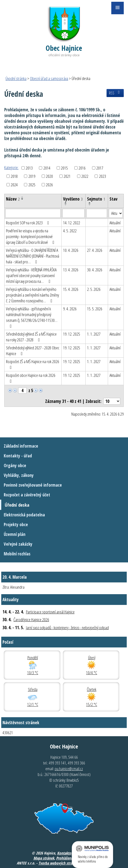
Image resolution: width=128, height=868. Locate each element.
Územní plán (15, 534)
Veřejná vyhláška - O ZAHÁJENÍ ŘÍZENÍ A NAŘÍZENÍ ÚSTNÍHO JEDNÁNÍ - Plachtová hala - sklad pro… (33, 256)
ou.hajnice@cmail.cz (69, 769)
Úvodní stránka (16, 78)
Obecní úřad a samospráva (49, 78)
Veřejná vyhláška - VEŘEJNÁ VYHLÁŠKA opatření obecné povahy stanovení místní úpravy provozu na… (31, 275)
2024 (14, 185)
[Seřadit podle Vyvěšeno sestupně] (66, 205)
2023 (103, 176)
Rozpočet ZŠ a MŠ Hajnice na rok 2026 (33, 364)
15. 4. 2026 (71, 289)
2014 (47, 168)
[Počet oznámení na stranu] (112, 401)
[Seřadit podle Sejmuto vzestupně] (90, 203)
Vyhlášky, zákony (19, 475)
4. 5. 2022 (70, 231)
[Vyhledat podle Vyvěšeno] (73, 213)
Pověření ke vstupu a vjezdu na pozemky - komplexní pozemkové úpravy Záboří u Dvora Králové (31, 236)
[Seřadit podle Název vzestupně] (22, 197)
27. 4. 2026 (95, 250)
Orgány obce (15, 466)
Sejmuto (96, 199)
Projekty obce (16, 525)
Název (13, 199)
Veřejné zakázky (18, 544)
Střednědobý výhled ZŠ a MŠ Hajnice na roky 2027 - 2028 (31, 337)
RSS (115, 93)
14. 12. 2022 (72, 223)
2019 (32, 176)
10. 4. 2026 (71, 250)
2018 (14, 176)
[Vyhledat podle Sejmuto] (97, 213)
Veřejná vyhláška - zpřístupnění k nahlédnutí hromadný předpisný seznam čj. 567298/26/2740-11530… (32, 317)
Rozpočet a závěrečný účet (27, 495)
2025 (32, 185)
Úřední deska (17, 505)
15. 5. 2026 (95, 309)
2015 (64, 168)
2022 (85, 176)
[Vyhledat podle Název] (33, 213)
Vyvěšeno (73, 199)
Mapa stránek (44, 858)
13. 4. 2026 (71, 270)
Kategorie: (11, 167)
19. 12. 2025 (72, 334)
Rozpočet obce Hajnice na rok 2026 (31, 378)
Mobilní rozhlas (17, 554)
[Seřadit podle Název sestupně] (22, 199)
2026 (49, 185)
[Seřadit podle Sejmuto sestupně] (90, 205)
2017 (100, 168)
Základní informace (21, 446)
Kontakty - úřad (18, 456)
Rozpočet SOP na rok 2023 (28, 223)
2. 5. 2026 (94, 289)
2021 (67, 176)
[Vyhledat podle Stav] (116, 213)
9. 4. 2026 (70, 309)
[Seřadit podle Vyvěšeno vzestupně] (66, 203)
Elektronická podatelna (24, 515)
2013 (29, 168)
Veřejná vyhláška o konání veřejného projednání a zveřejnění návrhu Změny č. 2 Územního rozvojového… (32, 295)
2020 (49, 176)
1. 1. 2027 (94, 334)
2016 (82, 168)
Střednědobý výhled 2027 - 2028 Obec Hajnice (33, 351)
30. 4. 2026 (95, 270)
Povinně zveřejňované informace (33, 485)
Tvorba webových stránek (58, 863)
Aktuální (115, 223)
